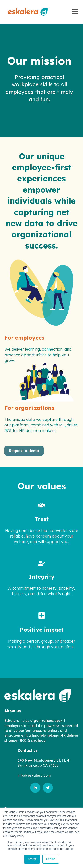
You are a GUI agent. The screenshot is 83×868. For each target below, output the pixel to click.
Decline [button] (51, 859)
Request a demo (24, 451)
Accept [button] (32, 859)
